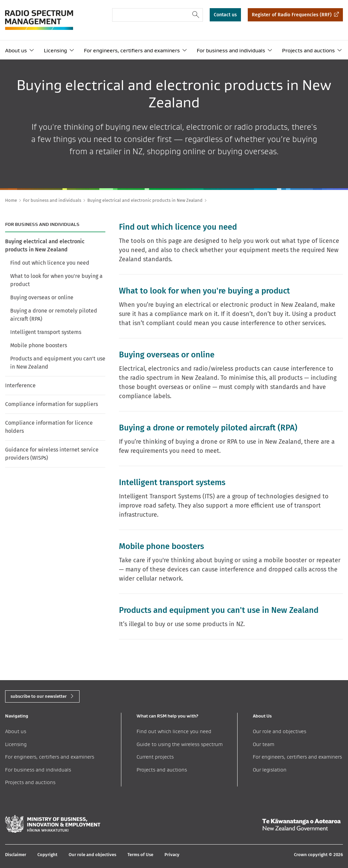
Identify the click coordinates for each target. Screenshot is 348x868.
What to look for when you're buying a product (56, 280)
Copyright (47, 855)
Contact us (225, 15)
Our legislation (270, 770)
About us (16, 50)
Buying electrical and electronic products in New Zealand (45, 245)
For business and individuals (231, 50)
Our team (264, 744)
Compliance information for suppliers (51, 404)
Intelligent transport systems (46, 332)
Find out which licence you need (50, 263)
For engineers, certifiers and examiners (132, 50)
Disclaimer (16, 855)
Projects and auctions (308, 50)
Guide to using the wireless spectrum (180, 744)
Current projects (155, 757)
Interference (20, 385)
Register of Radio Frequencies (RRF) (292, 15)
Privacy (172, 855)
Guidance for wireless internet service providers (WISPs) (52, 454)
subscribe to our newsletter (39, 696)
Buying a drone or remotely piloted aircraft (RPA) (54, 315)
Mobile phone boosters (39, 345)
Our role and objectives (280, 731)
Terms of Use (140, 855)
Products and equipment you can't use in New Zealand (58, 363)
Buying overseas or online (42, 297)
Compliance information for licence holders (49, 427)
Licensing (55, 50)
